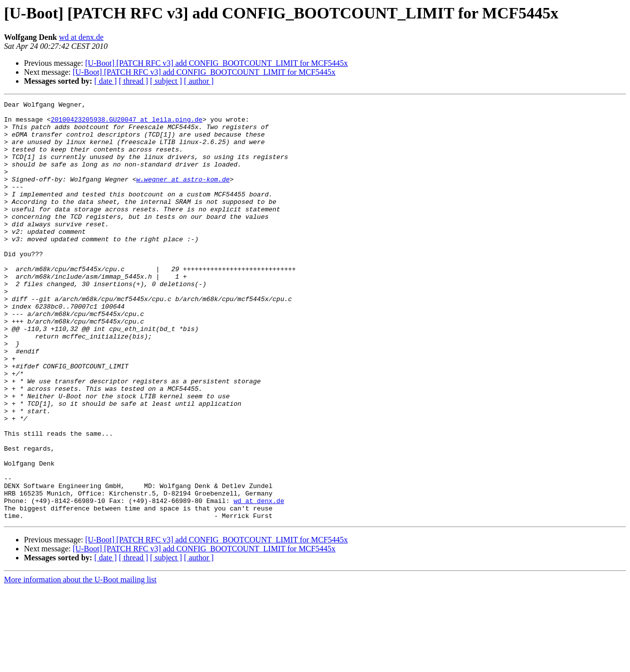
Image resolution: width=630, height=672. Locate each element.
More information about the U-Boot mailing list (80, 663)
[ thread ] (133, 81)
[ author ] (199, 81)
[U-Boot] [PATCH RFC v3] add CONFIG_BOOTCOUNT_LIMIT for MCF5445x (217, 63)
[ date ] (105, 81)
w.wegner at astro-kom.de (183, 195)
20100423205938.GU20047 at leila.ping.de (127, 124)
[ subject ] (166, 81)
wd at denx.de (81, 37)
